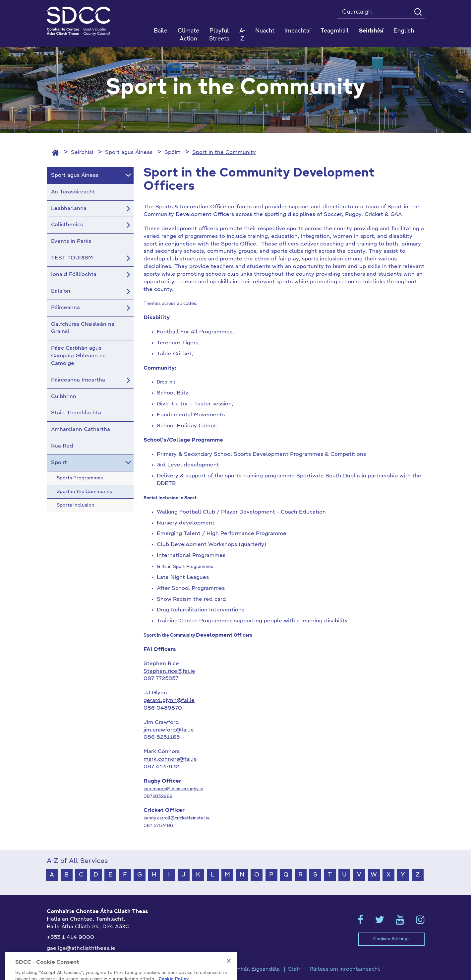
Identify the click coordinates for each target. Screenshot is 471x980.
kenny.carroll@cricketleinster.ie (177, 818)
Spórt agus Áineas (129, 153)
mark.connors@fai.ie (170, 759)
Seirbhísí (82, 153)
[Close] (229, 973)
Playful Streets (219, 35)
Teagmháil (335, 31)
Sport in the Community (224, 153)
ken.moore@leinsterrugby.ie (173, 789)
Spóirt (172, 153)
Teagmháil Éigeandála (252, 969)
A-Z (242, 35)
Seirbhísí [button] (371, 31)
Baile (161, 31)
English (404, 31)
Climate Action (188, 35)
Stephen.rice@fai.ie (169, 671)
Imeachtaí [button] (297, 31)
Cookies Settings (391, 939)
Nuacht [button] (265, 31)
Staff (295, 969)
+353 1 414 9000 (70, 938)
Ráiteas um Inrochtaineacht (345, 969)
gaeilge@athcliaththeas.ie (81, 948)
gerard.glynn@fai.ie (169, 701)
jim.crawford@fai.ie (169, 730)
